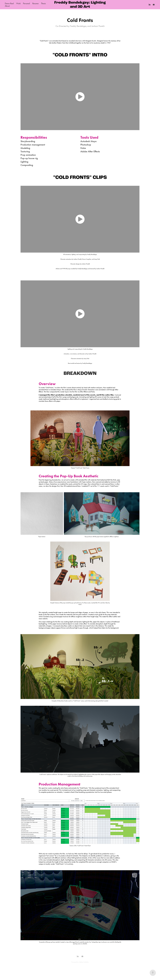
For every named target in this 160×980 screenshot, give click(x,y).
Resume (36, 3)
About (7, 6)
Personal (26, 3)
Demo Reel (9, 3)
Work (18, 3)
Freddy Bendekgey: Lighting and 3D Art (80, 5)
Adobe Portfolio (84, 962)
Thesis (43, 3)
